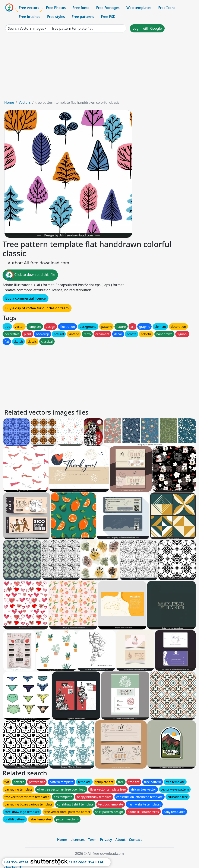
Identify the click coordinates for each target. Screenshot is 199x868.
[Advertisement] (99, 68)
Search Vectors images (26, 28)
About (120, 840)
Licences (78, 840)
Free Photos (56, 8)
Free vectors (29, 8)
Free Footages (108, 8)
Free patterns (83, 17)
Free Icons (167, 8)
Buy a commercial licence (26, 298)
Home (9, 102)
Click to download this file (30, 275)
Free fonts (81, 8)
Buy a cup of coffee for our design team (37, 308)
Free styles (56, 17)
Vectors (25, 102)
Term (92, 840)
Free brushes (30, 17)
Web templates (139, 8)
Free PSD (108, 17)
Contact (135, 840)
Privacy (106, 840)
